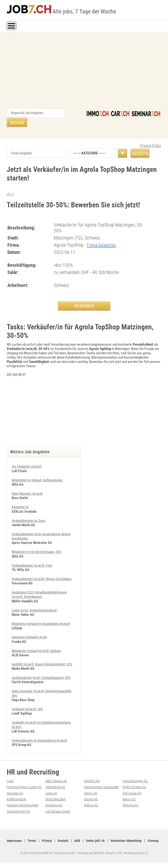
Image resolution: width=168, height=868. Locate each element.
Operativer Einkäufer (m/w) (31, 638)
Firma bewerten (101, 236)
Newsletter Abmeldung (131, 841)
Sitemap (13, 847)
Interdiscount (54, 805)
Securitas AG (16, 793)
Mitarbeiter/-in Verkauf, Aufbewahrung (38, 478)
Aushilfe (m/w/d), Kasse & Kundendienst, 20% (43, 665)
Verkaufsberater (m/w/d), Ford (33, 563)
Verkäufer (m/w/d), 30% (29, 710)
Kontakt (66, 841)
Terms (33, 841)
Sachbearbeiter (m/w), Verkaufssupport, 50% (43, 679)
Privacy (49, 841)
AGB (80, 841)
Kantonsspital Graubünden (102, 787)
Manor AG (129, 799)
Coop (10, 781)
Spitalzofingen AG (19, 811)
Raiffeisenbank (17, 799)
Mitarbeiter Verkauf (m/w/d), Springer (38, 652)
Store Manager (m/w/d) (28, 491)
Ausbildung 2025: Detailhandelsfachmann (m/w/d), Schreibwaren (40, 596)
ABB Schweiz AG (57, 781)
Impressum (15, 841)
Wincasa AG (131, 805)
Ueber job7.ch (99, 841)
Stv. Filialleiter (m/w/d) (27, 464)
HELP (10, 185)
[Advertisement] (84, 72)
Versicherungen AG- (136, 781)
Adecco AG (92, 805)
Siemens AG (92, 781)
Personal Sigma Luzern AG (25, 787)
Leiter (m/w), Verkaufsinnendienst (35, 612)
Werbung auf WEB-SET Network (96, 859)
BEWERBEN (84, 297)
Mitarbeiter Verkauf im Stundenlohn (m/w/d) (42, 625)
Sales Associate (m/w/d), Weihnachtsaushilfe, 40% (30, 694)
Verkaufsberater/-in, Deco (30, 518)
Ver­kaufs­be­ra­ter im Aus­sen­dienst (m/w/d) (41, 741)
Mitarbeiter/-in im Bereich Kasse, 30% (38, 549)
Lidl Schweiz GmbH (59, 811)
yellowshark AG (56, 787)
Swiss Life (91, 793)
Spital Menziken (56, 799)
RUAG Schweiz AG (135, 787)
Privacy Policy (151, 136)
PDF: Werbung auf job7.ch (133, 859)
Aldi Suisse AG (133, 793)
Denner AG (92, 799)
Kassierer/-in (21, 505)
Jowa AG (51, 793)
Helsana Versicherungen (24, 805)
